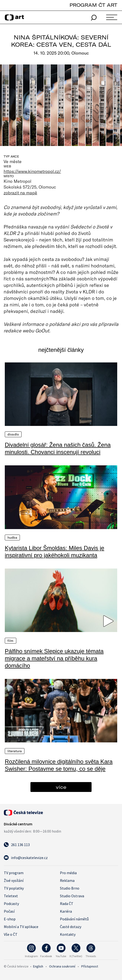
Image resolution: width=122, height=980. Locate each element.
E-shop (10, 919)
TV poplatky (14, 888)
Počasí (9, 911)
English (38, 966)
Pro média (68, 873)
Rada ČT (67, 904)
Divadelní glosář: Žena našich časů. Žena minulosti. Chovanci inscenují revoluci (58, 448)
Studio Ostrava (72, 896)
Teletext (11, 896)
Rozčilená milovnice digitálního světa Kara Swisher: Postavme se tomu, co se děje (59, 765)
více (61, 787)
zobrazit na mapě (20, 193)
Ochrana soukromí (62, 966)
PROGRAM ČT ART (93, 5)
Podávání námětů (74, 919)
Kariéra (66, 911)
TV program (14, 873)
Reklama (67, 880)
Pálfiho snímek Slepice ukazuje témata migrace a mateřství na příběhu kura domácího (54, 658)
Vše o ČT (11, 934)
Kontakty (68, 934)
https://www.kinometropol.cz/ (32, 171)
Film (11, 641)
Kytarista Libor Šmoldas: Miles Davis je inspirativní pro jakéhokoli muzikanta (55, 552)
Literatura (15, 751)
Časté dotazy (71, 927)
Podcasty (11, 904)
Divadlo (13, 434)
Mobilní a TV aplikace (21, 927)
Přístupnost (90, 966)
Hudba (12, 537)
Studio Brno (70, 888)
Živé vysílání (14, 880)
